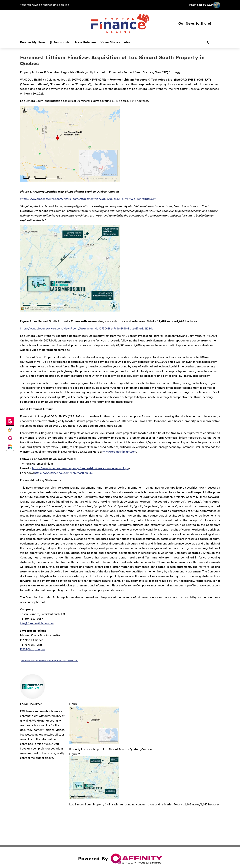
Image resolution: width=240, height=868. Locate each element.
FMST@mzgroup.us (32, 649)
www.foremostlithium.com (120, 452)
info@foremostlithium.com (37, 623)
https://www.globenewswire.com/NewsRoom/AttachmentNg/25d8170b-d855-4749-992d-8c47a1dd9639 (88, 199)
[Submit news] (10, 422)
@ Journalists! (60, 42)
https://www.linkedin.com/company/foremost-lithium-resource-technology (80, 468)
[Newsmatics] (10, 446)
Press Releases (85, 42)
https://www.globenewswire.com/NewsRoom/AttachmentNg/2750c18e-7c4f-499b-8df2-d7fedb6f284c (87, 328)
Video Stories (110, 42)
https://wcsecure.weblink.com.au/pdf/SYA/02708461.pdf (50, 661)
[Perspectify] (10, 430)
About (128, 42)
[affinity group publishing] (10, 438)
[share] (218, 42)
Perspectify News (33, 42)
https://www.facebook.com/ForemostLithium (63, 473)
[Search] (209, 42)
